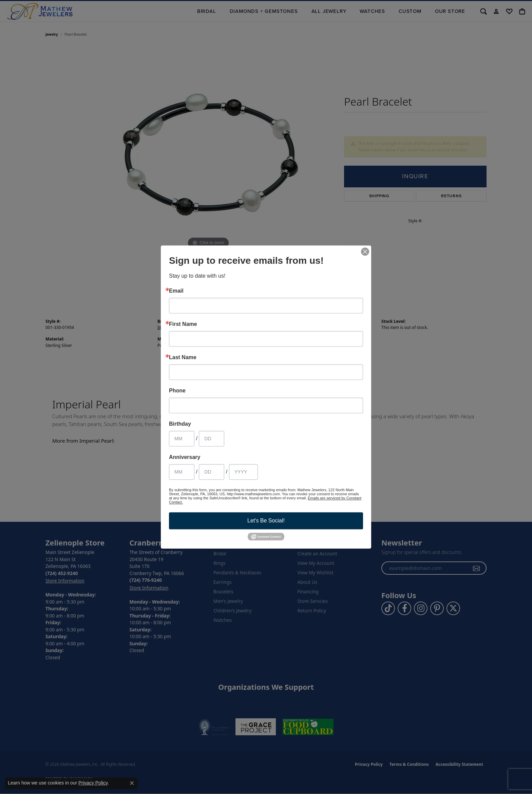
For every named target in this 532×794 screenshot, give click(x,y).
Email (176, 291)
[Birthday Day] (212, 439)
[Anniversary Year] (243, 472)
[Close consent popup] (132, 783)
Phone (177, 391)
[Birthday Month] (182, 439)
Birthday (180, 424)
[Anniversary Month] (182, 472)
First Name (183, 324)
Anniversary (185, 457)
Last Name (183, 357)
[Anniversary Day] (212, 472)
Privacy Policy (93, 783)
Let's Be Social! (266, 521)
